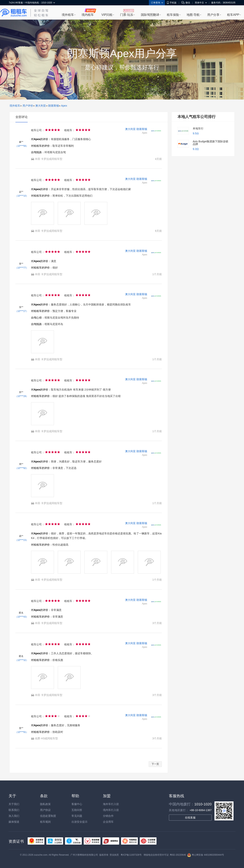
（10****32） (22, 660)
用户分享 (213, 15)
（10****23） (22, 540)
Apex (64, 106)
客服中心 (77, 804)
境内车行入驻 (111, 810)
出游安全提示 (79, 822)
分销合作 (108, 816)
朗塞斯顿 (54, 106)
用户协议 (45, 810)
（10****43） (22, 617)
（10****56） (22, 146)
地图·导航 (193, 15)
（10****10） (22, 196)
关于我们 (14, 804)
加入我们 (14, 816)
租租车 (14, 13)
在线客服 (190, 818)
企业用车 (108, 822)
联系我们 (14, 810)
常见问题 (77, 816)
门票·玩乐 (127, 15)
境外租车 (68, 15)
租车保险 (173, 15)
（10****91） (22, 732)
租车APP (233, 15)
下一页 (155, 764)
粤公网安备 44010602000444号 (206, 855)
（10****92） (22, 468)
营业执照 (114, 855)
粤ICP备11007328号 (131, 855)
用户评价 (28, 106)
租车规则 (45, 822)
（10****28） (22, 396)
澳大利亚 (41, 106)
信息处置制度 (48, 816)
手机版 (172, 3)
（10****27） (22, 311)
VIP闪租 (107, 15)
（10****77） (22, 268)
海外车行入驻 (111, 804)
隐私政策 (45, 804)
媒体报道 (14, 822)
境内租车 (88, 15)
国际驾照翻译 (150, 15)
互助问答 (77, 810)
